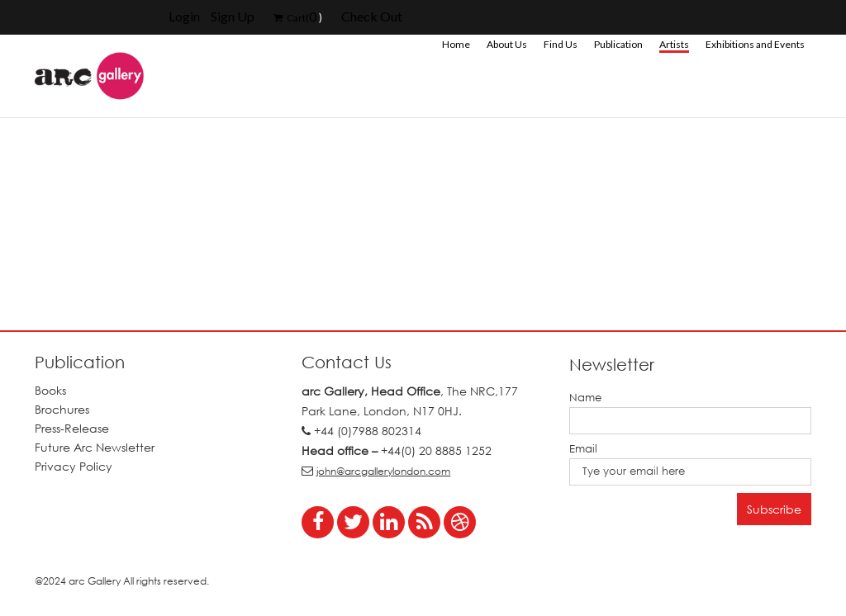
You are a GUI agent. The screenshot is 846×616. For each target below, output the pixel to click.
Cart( (291, 18)
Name (585, 398)
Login (184, 16)
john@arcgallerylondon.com (383, 471)
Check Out (372, 16)
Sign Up (233, 16)
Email (583, 449)
